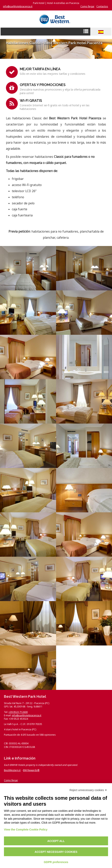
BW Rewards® (31, 770)
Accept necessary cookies (56, 852)
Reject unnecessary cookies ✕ (88, 790)
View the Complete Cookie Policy (26, 830)
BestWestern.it (12, 770)
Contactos (102, 6)
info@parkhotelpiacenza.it (18, 6)
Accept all (56, 841)
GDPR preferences (56, 862)
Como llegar (87, 6)
